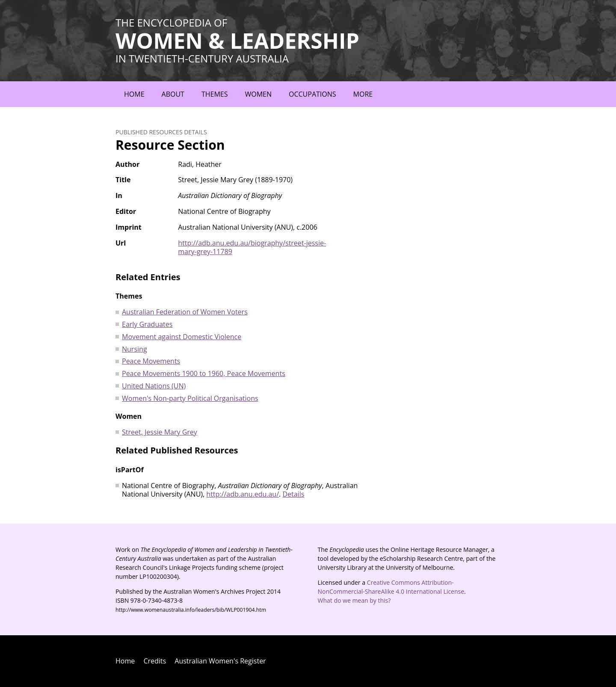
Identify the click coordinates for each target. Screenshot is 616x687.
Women (258, 94)
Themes (215, 94)
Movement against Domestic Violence (182, 337)
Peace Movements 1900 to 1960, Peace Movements (204, 373)
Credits (155, 661)
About (173, 94)
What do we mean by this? (354, 600)
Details (293, 494)
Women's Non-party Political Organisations (190, 398)
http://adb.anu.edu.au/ (243, 494)
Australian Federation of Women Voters (185, 312)
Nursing (135, 349)
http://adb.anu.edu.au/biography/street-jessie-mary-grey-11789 (252, 247)
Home (134, 94)
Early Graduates (147, 324)
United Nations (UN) (154, 386)
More (363, 94)
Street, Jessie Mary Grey (160, 432)
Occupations (312, 94)
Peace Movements (151, 361)
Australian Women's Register (220, 661)
